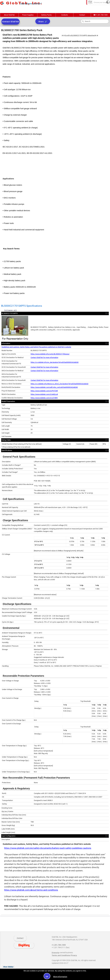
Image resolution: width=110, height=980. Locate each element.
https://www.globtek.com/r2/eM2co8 (44, 394)
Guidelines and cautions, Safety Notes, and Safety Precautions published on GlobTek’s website (36, 347)
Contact (82, 15)
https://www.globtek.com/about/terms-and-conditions (31, 890)
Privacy (74, 955)
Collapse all (11, 310)
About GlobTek (9, 15)
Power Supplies (28, 15)
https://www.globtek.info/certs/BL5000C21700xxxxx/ (50, 354)
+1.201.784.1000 (100, 15)
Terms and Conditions (61, 955)
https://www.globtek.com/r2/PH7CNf (44, 391)
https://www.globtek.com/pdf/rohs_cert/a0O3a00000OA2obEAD (54, 387)
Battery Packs (47, 15)
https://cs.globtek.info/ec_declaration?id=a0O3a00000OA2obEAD (55, 362)
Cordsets (65, 15)
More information (60, 977)
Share (41, 22)
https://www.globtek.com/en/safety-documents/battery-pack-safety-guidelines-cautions (48, 848)
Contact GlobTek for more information (44, 357)
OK (47, 977)
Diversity (56, 953)
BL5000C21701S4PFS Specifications (22, 306)
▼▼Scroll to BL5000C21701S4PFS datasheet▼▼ (80, 35)
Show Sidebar (8, 967)
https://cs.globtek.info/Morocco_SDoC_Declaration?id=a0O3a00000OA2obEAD (60, 384)
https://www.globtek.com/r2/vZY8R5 (44, 398)
